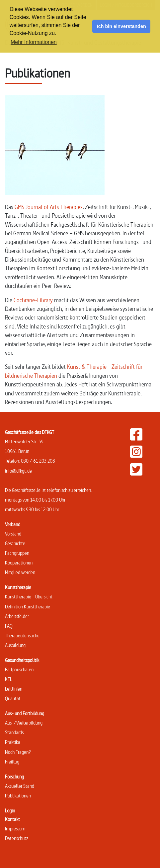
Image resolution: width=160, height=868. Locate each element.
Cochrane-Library (33, 300)
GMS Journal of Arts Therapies (49, 207)
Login (10, 811)
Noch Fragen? (18, 752)
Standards (14, 732)
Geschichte (15, 543)
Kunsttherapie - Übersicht (29, 597)
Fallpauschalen (19, 669)
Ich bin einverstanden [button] (121, 26)
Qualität (13, 698)
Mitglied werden (20, 572)
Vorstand (13, 534)
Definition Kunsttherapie (28, 607)
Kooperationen (19, 563)
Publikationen (18, 796)
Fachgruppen (17, 553)
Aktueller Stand (20, 786)
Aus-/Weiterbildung (24, 723)
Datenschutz (17, 838)
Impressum (15, 829)
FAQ (9, 626)
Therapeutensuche (22, 636)
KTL (8, 679)
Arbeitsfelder (17, 616)
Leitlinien (14, 689)
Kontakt (12, 819)
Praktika (13, 742)
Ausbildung (15, 645)
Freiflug (12, 762)
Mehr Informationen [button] (34, 42)
